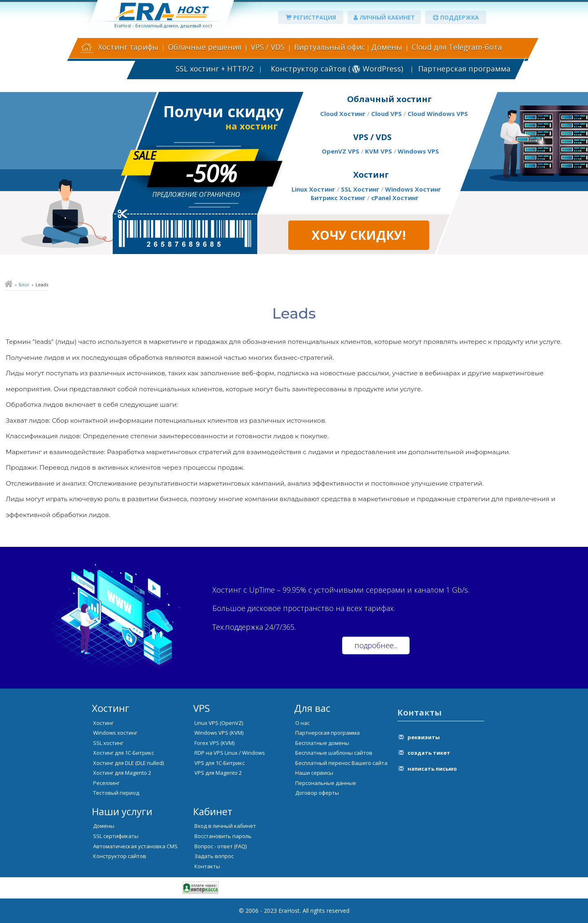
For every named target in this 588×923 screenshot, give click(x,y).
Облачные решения (205, 47)
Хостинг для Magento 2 (122, 773)
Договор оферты (317, 793)
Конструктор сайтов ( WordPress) (336, 69)
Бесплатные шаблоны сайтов (334, 753)
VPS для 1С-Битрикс (219, 763)
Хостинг (103, 723)
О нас (302, 723)
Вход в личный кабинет (225, 826)
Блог (24, 284)
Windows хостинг (115, 733)
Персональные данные (326, 783)
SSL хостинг (108, 743)
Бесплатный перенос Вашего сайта (341, 763)
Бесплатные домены (322, 743)
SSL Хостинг (360, 189)
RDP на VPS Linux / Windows (230, 753)
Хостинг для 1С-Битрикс (124, 753)
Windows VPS (418, 151)
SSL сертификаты (116, 836)
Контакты (207, 866)
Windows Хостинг (413, 189)
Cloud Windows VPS (438, 114)
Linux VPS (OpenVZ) (219, 723)
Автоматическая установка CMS (135, 846)
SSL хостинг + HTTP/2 (215, 69)
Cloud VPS (386, 114)
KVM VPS (379, 151)
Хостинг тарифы (128, 47)
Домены (387, 47)
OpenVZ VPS (341, 151)
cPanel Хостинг (395, 198)
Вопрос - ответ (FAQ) (220, 846)
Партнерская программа (464, 69)
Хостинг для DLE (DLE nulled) (128, 763)
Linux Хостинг (313, 189)
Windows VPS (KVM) (219, 733)
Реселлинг (106, 783)
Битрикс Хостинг (338, 198)
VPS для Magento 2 (218, 773)
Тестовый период (116, 793)
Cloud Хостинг (343, 114)
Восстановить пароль (223, 836)
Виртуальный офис (330, 47)
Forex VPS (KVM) (214, 743)
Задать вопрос (214, 856)
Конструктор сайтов (120, 856)
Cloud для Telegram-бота (457, 47)
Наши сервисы (314, 773)
